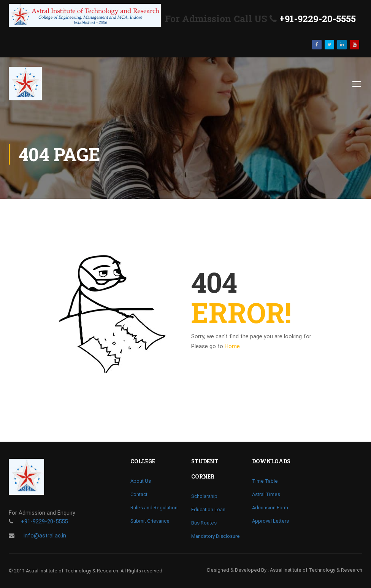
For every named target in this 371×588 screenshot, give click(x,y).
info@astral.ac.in (44, 536)
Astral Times (266, 494)
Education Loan (208, 510)
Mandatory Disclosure (216, 536)
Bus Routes (204, 523)
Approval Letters (270, 521)
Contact (139, 494)
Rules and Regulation (154, 508)
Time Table (265, 481)
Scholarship (204, 496)
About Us (141, 481)
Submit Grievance (150, 521)
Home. (233, 346)
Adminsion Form (270, 508)
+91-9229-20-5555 (318, 19)
